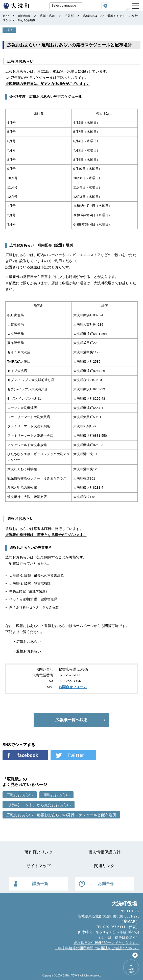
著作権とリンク (39, 852)
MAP (131, 922)
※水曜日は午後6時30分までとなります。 (106, 943)
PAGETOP (131, 971)
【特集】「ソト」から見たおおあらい (39, 805)
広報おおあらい (29, 642)
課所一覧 (40, 884)
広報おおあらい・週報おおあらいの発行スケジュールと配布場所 (61, 815)
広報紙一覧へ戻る (71, 720)
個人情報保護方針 (104, 852)
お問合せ (106, 884)
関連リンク (104, 866)
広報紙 (9, 30)
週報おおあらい (29, 651)
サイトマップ (39, 866)
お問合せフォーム (73, 687)
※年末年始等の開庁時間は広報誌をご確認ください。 (97, 948)
